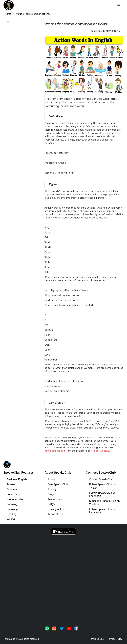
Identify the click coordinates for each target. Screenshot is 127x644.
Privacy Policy (115, 639)
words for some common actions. (33, 14)
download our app (55, 451)
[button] (119, 5)
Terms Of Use (97, 639)
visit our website (100, 451)
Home (8, 14)
